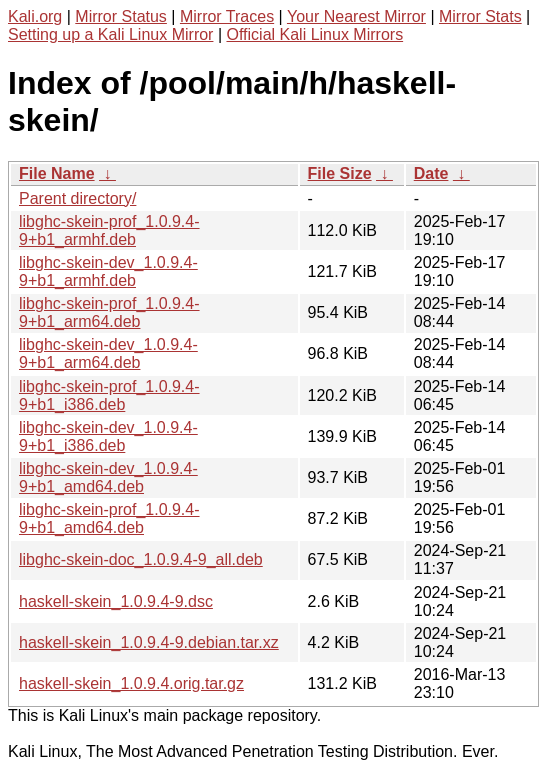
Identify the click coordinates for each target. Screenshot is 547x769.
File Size (340, 173)
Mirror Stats (480, 16)
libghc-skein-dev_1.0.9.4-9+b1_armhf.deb (108, 271)
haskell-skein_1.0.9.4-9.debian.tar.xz (149, 642)
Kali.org (35, 16)
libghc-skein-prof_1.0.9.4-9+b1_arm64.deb (109, 312)
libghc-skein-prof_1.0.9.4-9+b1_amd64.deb (109, 518)
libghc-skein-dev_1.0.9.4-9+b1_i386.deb (108, 436)
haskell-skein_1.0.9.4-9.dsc (116, 601)
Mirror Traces (227, 16)
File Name (57, 173)
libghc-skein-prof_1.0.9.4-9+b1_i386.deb (109, 395)
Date (431, 173)
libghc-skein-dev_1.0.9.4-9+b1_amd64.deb (108, 477)
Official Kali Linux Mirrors (314, 34)
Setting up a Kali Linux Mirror (110, 34)
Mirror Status (121, 16)
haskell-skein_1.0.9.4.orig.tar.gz (131, 683)
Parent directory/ (77, 198)
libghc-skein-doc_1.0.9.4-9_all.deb (141, 559)
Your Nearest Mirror (356, 16)
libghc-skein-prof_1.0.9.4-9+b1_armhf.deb (109, 230)
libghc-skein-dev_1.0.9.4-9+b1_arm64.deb (108, 353)
